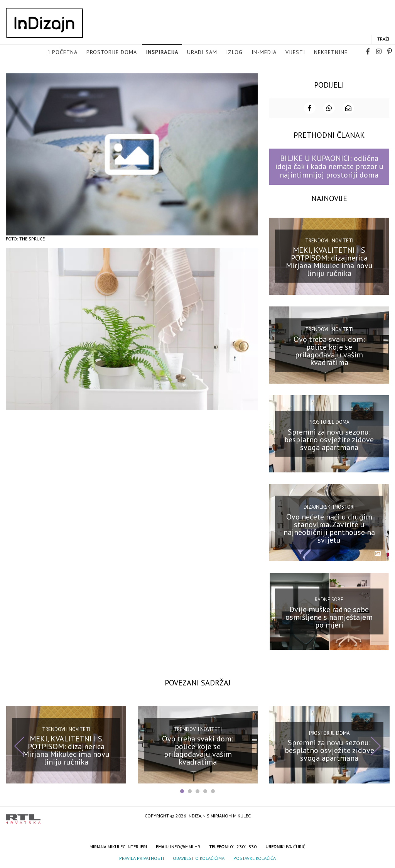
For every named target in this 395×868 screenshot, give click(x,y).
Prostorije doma (112, 52)
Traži (383, 39)
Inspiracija (162, 52)
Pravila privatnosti (142, 857)
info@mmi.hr (185, 846)
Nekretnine (331, 52)
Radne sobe (329, 599)
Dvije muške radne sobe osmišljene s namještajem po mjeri (329, 616)
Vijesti (295, 52)
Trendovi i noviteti (329, 240)
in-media (264, 52)
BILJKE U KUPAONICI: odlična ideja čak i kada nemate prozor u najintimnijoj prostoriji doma (329, 166)
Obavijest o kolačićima (199, 857)
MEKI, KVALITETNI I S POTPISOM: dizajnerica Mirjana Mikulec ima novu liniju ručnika (329, 261)
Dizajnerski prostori (329, 507)
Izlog (234, 52)
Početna (65, 52)
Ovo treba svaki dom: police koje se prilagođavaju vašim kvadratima (329, 350)
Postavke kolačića (255, 857)
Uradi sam (202, 52)
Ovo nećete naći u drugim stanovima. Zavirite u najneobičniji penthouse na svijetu (329, 528)
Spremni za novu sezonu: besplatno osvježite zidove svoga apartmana (329, 439)
